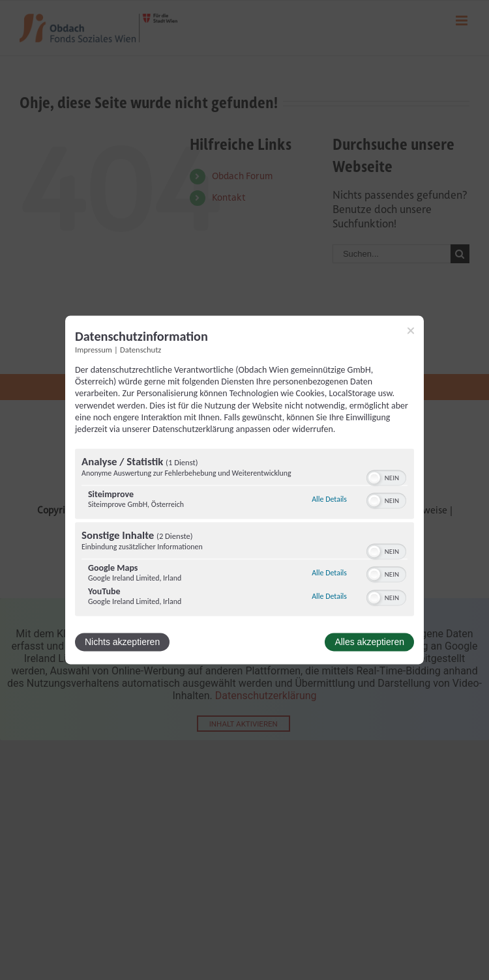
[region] (244, 534)
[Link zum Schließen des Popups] (411, 330)
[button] (374, 478)
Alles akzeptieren (369, 642)
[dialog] (244, 490)
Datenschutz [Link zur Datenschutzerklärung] (141, 350)
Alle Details (329, 499)
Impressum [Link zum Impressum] (94, 350)
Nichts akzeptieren (122, 642)
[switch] (386, 477)
